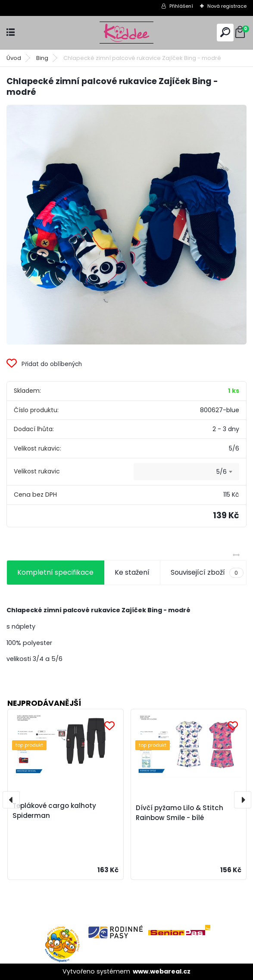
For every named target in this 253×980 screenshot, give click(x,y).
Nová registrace (227, 6)
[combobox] (186, 472)
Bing (42, 58)
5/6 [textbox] (222, 472)
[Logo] (127, 33)
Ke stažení (132, 572)
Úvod (14, 58)
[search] (225, 32)
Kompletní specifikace (55, 572)
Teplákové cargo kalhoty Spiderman (54, 811)
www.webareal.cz (162, 971)
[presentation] (11, 800)
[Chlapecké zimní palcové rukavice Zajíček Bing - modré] (126, 225)
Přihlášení (181, 6)
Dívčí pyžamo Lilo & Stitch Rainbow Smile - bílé (180, 813)
